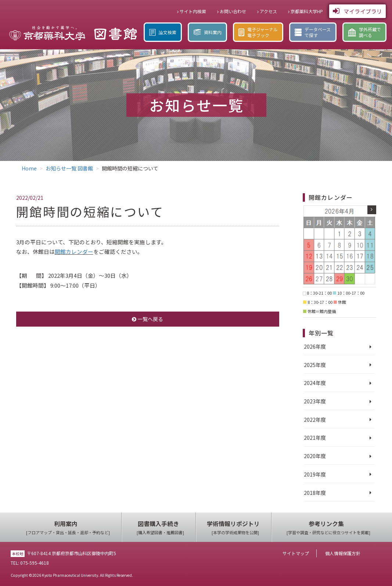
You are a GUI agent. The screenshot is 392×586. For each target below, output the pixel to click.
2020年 (312, 456)
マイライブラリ (357, 11)
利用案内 (68, 528)
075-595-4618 (35, 563)
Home (29, 168)
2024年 (312, 383)
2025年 (312, 365)
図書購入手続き (160, 528)
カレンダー (80, 251)
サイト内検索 (192, 11)
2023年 (312, 401)
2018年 (312, 493)
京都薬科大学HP (305, 11)
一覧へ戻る (148, 319)
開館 (60, 251)
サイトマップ (296, 553)
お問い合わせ (232, 11)
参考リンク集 (328, 528)
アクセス (267, 11)
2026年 (312, 346)
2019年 (312, 474)
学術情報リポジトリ (235, 528)
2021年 (312, 438)
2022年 (312, 420)
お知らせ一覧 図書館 (69, 168)
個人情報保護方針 (343, 553)
